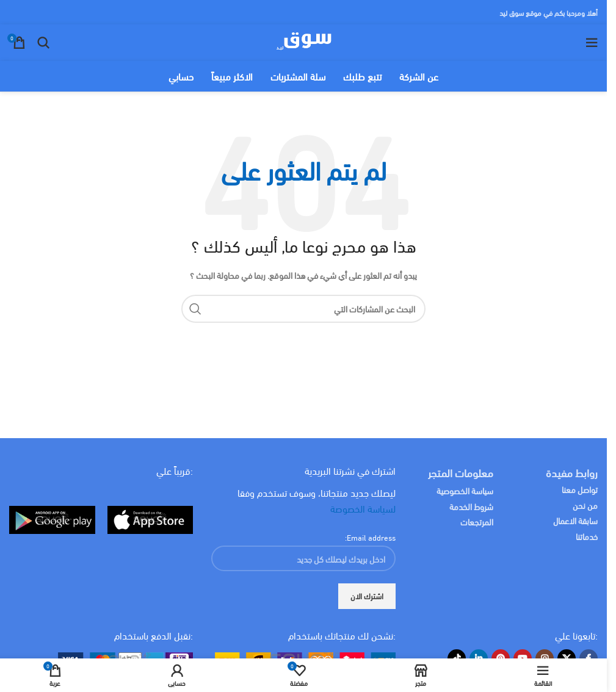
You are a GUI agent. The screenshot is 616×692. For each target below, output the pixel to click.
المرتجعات (477, 521)
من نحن (585, 505)
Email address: (370, 537)
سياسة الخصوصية (465, 490)
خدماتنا (587, 536)
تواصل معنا (580, 489)
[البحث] (43, 43)
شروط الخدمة (471, 506)
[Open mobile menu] (592, 43)
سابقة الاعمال (574, 520)
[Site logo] (303, 41)
